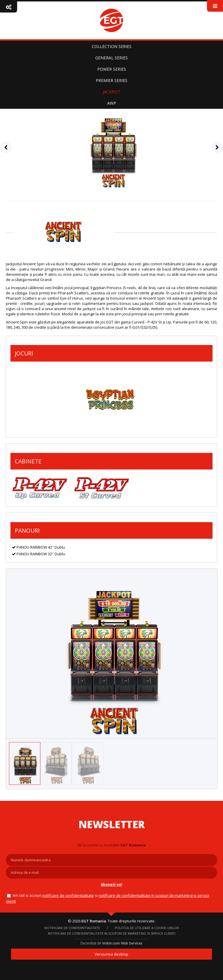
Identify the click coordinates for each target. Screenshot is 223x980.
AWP (112, 103)
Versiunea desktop (111, 954)
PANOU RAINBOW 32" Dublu (38, 554)
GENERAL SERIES (111, 58)
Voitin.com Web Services (122, 943)
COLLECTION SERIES (112, 46)
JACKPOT (111, 92)
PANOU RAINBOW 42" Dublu (38, 547)
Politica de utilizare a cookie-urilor (147, 928)
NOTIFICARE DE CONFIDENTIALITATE (68, 895)
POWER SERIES (112, 69)
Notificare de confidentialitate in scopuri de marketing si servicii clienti (112, 933)
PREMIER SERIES (112, 80)
